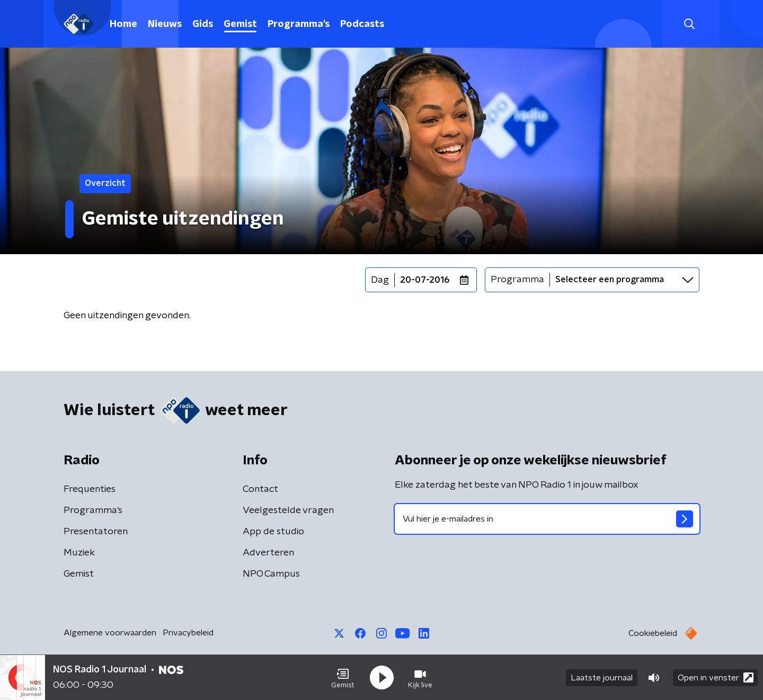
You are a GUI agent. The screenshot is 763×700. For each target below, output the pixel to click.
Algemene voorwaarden (110, 633)
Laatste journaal (602, 678)
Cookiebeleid (653, 633)
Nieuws (165, 24)
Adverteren (268, 553)
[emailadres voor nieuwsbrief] (547, 519)
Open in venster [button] (716, 677)
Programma (517, 280)
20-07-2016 (425, 280)
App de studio (273, 532)
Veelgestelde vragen (288, 510)
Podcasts (362, 24)
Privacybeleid (188, 633)
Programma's (299, 24)
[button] (343, 678)
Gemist (240, 24)
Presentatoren (96, 532)
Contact (260, 489)
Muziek (79, 553)
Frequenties (90, 489)
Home (123, 24)
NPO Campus (271, 574)
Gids (203, 24)
